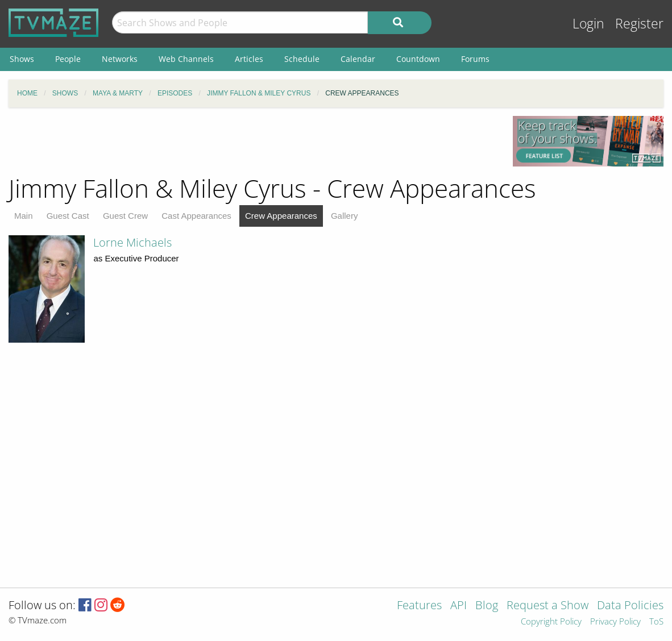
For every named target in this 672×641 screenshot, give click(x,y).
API (459, 606)
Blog (487, 606)
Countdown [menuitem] (418, 59)
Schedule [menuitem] (302, 59)
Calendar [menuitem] (358, 59)
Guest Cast (68, 216)
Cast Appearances (196, 216)
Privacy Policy (615, 622)
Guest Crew (125, 216)
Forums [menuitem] (475, 59)
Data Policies (630, 606)
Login (588, 24)
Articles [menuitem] (249, 59)
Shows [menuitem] (22, 59)
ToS (656, 622)
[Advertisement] (252, 141)
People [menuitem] (68, 59)
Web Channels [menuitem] (186, 59)
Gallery (345, 216)
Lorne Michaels (132, 242)
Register (639, 24)
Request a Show (547, 606)
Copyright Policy (551, 622)
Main (24, 216)
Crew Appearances (281, 216)
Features (419, 606)
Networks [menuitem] (120, 59)
